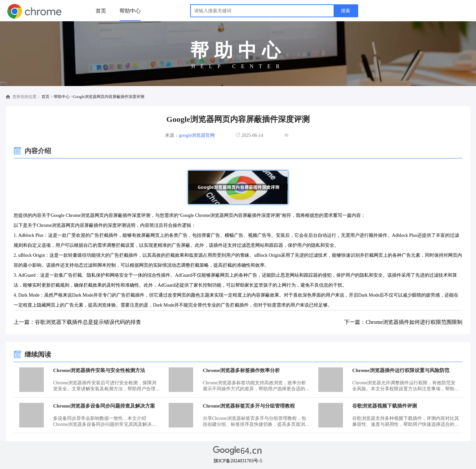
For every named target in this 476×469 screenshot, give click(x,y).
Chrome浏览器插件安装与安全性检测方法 (99, 370)
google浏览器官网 (197, 135)
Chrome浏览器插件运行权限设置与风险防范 (401, 370)
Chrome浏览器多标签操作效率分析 (241, 370)
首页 (101, 11)
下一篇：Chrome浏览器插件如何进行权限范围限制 (403, 322)
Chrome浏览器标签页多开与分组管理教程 (249, 406)
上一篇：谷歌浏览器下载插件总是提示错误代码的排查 (77, 322)
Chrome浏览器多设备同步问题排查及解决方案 (104, 406)
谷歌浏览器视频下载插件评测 (385, 406)
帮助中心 (130, 11)
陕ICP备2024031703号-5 (238, 461)
